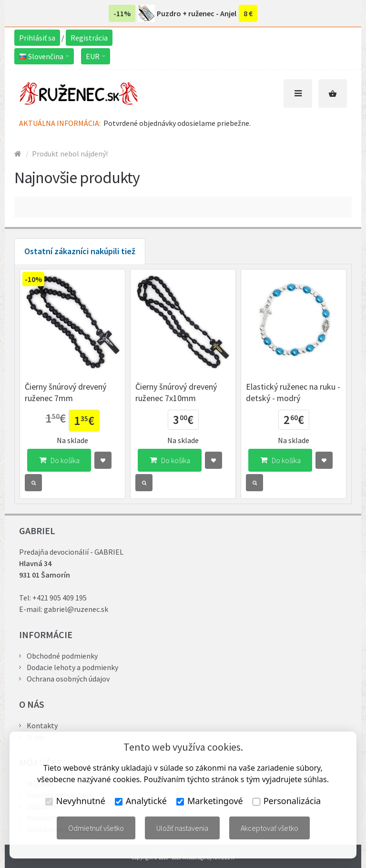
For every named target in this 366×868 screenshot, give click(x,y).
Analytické (141, 801)
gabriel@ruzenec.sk (76, 609)
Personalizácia (287, 801)
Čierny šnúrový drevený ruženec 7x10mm (176, 392)
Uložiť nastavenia (182, 828)
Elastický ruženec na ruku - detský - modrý (293, 392)
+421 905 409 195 (60, 598)
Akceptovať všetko (269, 828)
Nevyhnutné (75, 801)
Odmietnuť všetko (96, 828)
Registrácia (89, 38)
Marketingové (210, 801)
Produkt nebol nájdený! (70, 154)
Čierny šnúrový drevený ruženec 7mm (66, 392)
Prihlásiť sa (37, 38)
